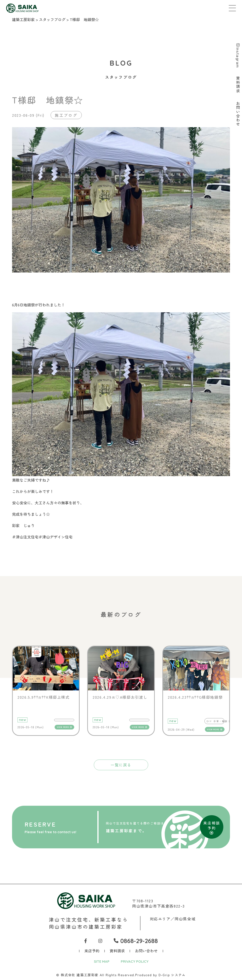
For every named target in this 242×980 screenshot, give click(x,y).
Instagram (238, 56)
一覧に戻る (121, 765)
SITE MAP (100, 962)
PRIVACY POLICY (135, 962)
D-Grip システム (172, 975)
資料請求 (117, 951)
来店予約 (92, 951)
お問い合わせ (146, 951)
